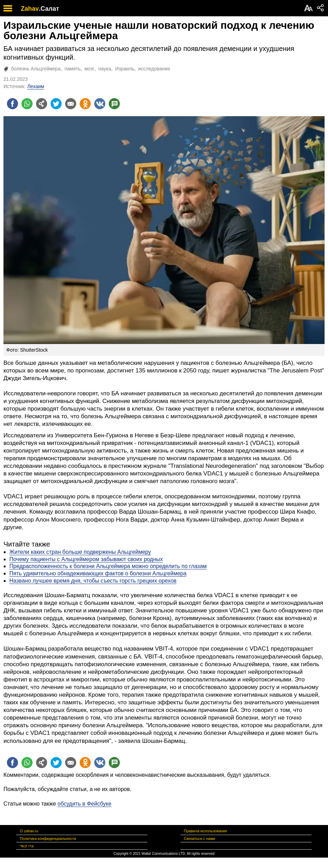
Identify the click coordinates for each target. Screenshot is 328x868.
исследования (154, 69)
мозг (90, 69)
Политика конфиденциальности (48, 839)
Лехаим (36, 86)
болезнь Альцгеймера (36, 69)
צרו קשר (27, 846)
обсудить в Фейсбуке (85, 804)
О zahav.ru (29, 831)
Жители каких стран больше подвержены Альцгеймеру (80, 552)
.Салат (49, 9)
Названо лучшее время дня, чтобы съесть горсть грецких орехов (93, 581)
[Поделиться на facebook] (12, 104)
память (72, 69)
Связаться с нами (200, 839)
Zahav (30, 9)
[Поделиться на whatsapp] (27, 104)
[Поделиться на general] (42, 104)
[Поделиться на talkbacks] (114, 104)
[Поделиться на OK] (85, 104)
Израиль (125, 69)
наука (105, 69)
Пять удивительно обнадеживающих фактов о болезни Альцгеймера (98, 573)
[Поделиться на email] (71, 104)
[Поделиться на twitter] (56, 104)
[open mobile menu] (8, 8)
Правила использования (205, 831)
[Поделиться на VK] (100, 104)
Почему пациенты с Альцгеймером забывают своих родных (86, 559)
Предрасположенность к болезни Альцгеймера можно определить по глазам (108, 566)
